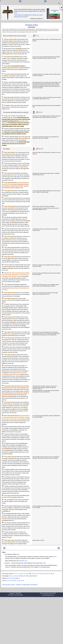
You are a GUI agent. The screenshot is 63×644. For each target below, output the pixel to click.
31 (44, 574)
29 (19, 576)
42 (50, 574)
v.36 (44, 563)
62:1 (14, 574)
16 (27, 574)
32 (46, 574)
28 (40, 574)
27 (38, 574)
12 (19, 574)
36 (14, 578)
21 (32, 574)
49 (36, 576)
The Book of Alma (32, 25)
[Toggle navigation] (59, 3)
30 (42, 574)
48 (33, 576)
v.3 (18, 554)
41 (19, 578)
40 (19, 581)
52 (53, 574)
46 (52, 574)
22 (34, 574)
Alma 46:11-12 (24, 561)
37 (26, 576)
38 (48, 574)
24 (17, 576)
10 (10, 581)
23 (36, 574)
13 (21, 574)
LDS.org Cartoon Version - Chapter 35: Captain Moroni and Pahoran (20, 585)
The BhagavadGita (55, 11)
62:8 (8, 578)
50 (23, 581)
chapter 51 (8, 567)
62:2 (6, 581)
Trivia (16, 15)
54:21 (16, 13)
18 (29, 574)
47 (21, 581)
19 (15, 576)
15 (25, 574)
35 (24, 576)
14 (23, 574)
